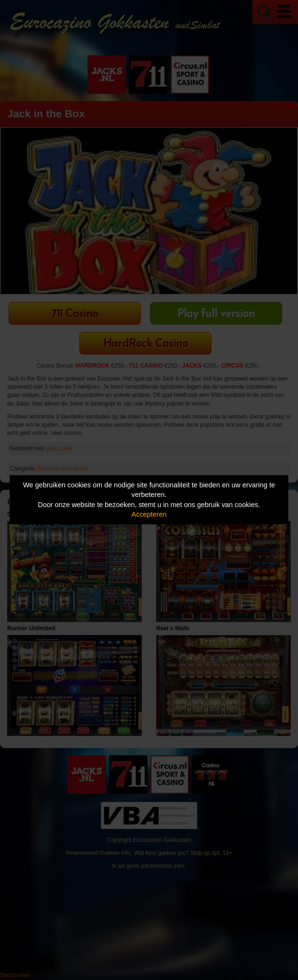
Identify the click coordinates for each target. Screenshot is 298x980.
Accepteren (149, 514)
